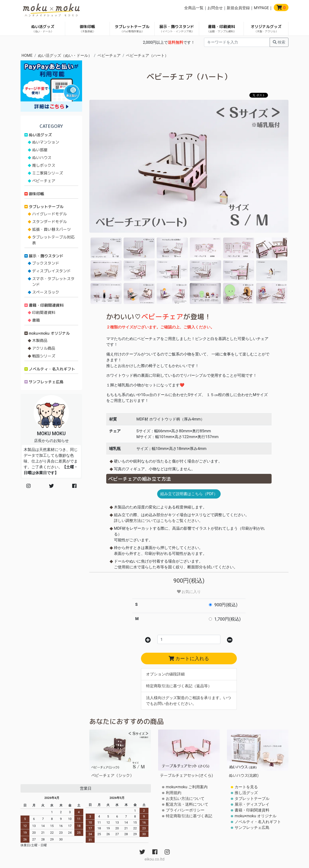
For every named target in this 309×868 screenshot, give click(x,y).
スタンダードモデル (49, 222)
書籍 (36, 320)
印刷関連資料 (44, 312)
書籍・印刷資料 (221, 29)
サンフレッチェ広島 (46, 382)
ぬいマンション (46, 142)
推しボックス (44, 165)
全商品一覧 (194, 8)
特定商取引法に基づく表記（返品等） (179, 686)
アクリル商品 (44, 348)
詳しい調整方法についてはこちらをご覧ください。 (158, 521)
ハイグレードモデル (49, 214)
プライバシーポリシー (185, 810)
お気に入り (189, 592)
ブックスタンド (46, 263)
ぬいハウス (42, 158)
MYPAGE (261, 8)
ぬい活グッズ (43, 29)
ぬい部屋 (40, 150)
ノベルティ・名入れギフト (52, 369)
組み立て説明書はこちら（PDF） (189, 494)
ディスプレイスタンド (51, 271)
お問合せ (215, 8)
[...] (237, 42)
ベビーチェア (109, 55)
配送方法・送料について (187, 804)
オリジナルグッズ (266, 29)
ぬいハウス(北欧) (244, 775)
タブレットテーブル (132, 29)
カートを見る (246, 787)
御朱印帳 (87, 29)
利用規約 (174, 793)
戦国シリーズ (44, 356)
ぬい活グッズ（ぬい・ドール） (65, 55)
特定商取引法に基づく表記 (189, 816)
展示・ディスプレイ (252, 804)
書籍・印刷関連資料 (46, 305)
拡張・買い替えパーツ (51, 229)
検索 (279, 42)
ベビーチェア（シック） (112, 775)
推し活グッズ (246, 793)
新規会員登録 (238, 8)
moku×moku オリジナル (49, 333)
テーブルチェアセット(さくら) (186, 775)
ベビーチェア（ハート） (147, 55)
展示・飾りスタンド (177, 29)
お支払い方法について (185, 799)
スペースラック (46, 292)
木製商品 (40, 340)
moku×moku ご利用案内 (187, 787)
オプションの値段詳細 (165, 674)
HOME (27, 55)
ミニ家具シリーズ (48, 173)
